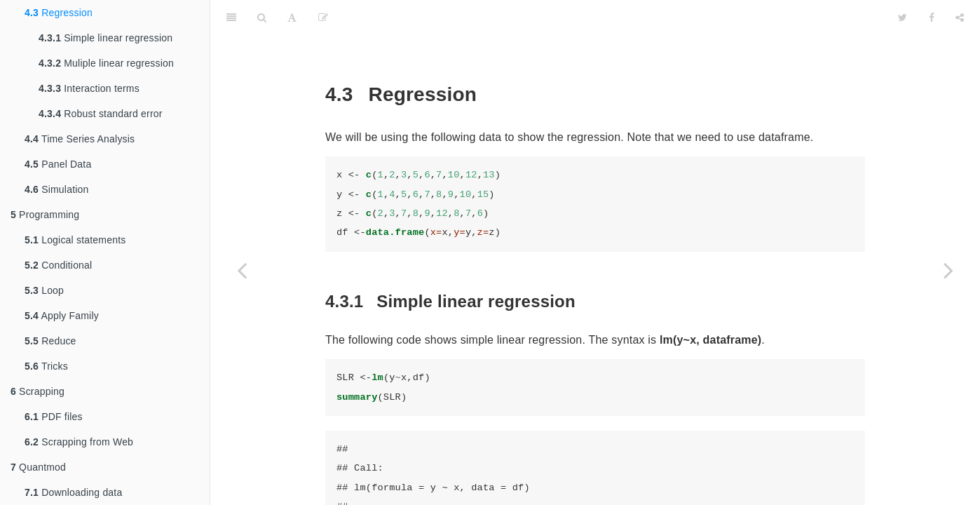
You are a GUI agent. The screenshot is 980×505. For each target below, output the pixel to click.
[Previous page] (242, 270)
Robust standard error (101, 114)
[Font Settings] (292, 18)
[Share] (960, 18)
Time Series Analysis (80, 139)
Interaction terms (89, 88)
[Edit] (323, 18)
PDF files (54, 417)
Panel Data (58, 164)
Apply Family (62, 316)
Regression (59, 13)
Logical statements (75, 240)
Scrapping (38, 391)
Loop (44, 290)
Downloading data (73, 492)
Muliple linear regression (106, 63)
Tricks (46, 366)
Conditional (58, 265)
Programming (45, 215)
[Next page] (948, 270)
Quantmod (38, 467)
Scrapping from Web (79, 442)
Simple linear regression (106, 38)
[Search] (262, 18)
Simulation (57, 189)
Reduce (50, 341)
